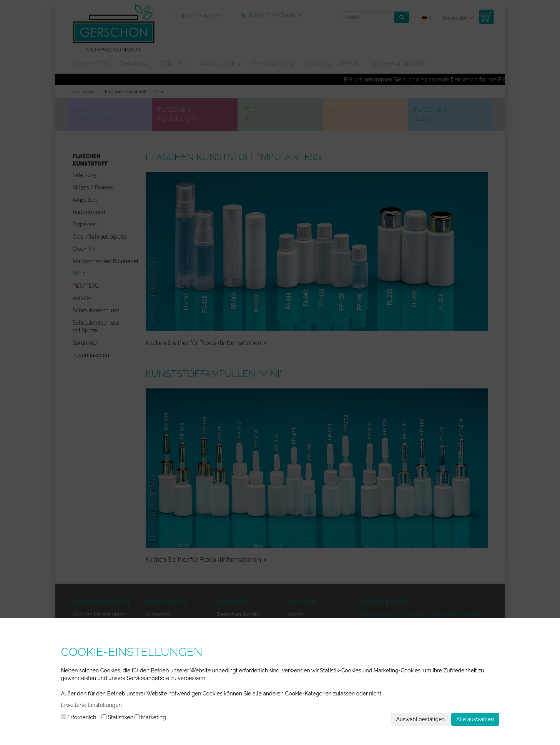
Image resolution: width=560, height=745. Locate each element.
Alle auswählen (475, 719)
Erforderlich (79, 717)
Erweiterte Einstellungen (91, 705)
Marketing (150, 717)
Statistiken (117, 717)
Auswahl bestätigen (420, 719)
